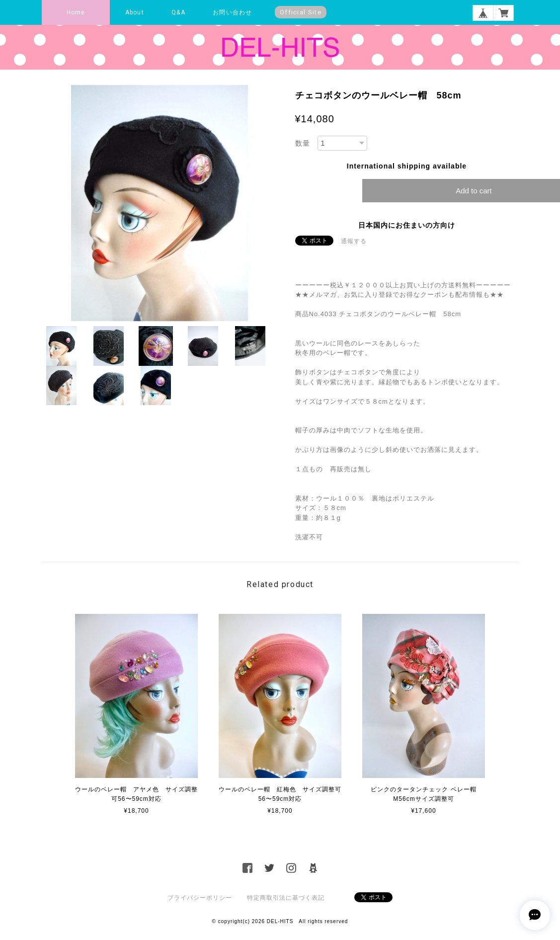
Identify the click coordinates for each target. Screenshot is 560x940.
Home (76, 12)
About (135, 12)
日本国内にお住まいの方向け (407, 225)
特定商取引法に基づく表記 (286, 898)
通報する (354, 241)
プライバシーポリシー (200, 898)
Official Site (301, 12)
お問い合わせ (232, 12)
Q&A (178, 12)
